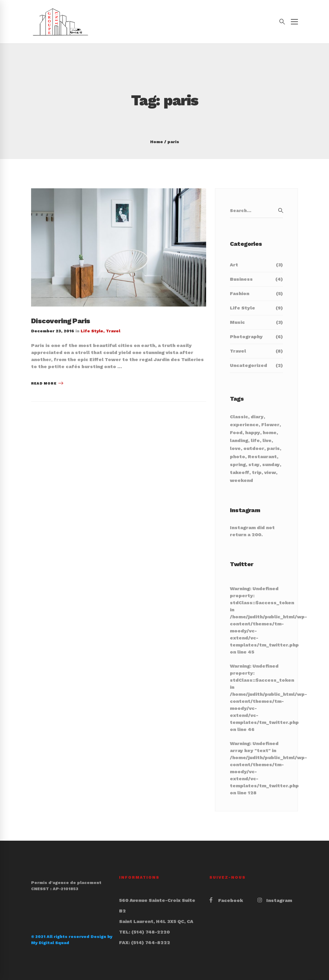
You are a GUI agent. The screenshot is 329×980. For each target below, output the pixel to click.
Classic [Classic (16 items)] (239, 417)
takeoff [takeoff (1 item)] (240, 472)
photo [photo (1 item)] (238, 457)
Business (256, 279)
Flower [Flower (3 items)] (270, 425)
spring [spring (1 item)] (238, 464)
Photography (256, 337)
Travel (113, 331)
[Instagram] (275, 901)
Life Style (92, 331)
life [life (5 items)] (255, 440)
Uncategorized (256, 365)
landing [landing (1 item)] (239, 440)
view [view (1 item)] (270, 472)
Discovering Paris (61, 321)
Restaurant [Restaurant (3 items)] (262, 457)
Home (157, 142)
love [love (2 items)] (235, 448)
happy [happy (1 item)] (253, 433)
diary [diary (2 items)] (257, 417)
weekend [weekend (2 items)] (241, 480)
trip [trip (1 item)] (257, 472)
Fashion (256, 294)
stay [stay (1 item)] (254, 464)
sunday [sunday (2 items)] (271, 464)
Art (256, 265)
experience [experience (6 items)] (244, 425)
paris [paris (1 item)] (273, 448)
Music (256, 322)
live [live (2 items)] (267, 440)
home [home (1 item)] (270, 433)
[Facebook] (226, 901)
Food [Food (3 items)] (236, 433)
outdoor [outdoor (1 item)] (254, 448)
